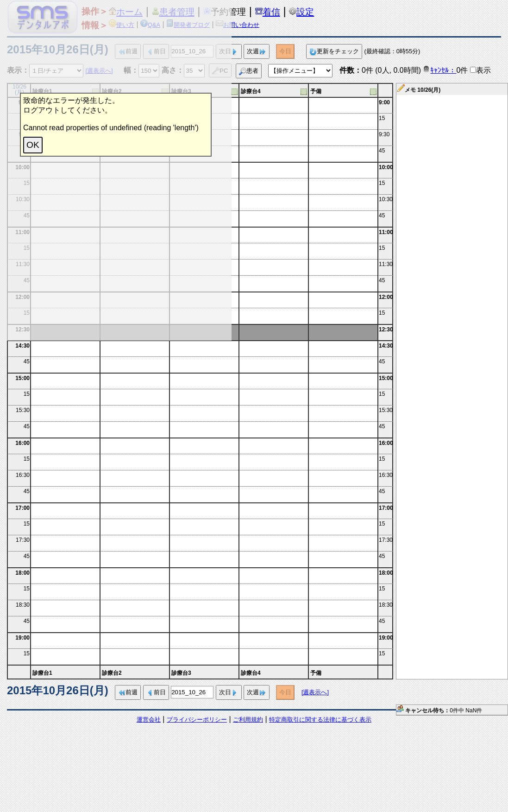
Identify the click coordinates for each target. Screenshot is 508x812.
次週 (257, 52)
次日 (229, 693)
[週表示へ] (315, 692)
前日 (156, 693)
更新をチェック (334, 52)
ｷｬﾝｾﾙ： (439, 70)
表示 (483, 70)
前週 (128, 693)
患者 (249, 71)
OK (33, 145)
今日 (285, 51)
